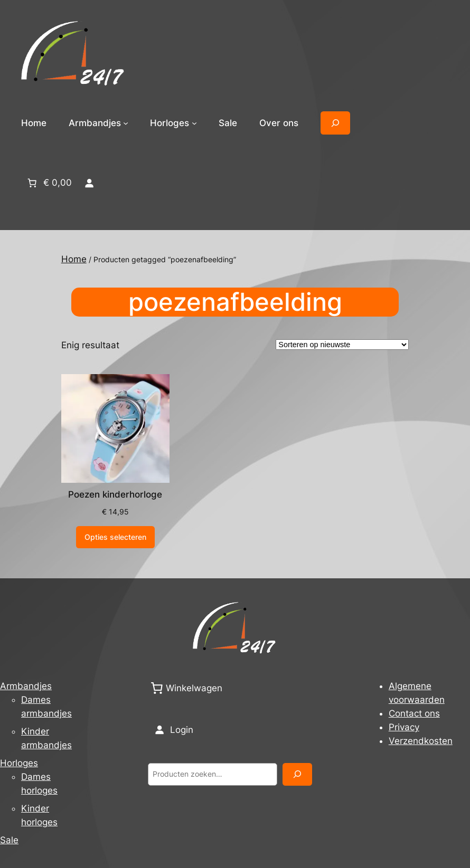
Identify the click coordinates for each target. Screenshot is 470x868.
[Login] (89, 183)
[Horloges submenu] (194, 123)
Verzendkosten (421, 741)
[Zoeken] (297, 774)
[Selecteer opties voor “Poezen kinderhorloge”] (115, 537)
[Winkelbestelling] (342, 345)
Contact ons (414, 713)
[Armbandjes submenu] (126, 123)
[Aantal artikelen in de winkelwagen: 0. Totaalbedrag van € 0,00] (49, 183)
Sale (9, 840)
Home (34, 123)
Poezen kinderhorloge (115, 494)
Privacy (404, 727)
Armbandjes (26, 686)
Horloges (19, 763)
